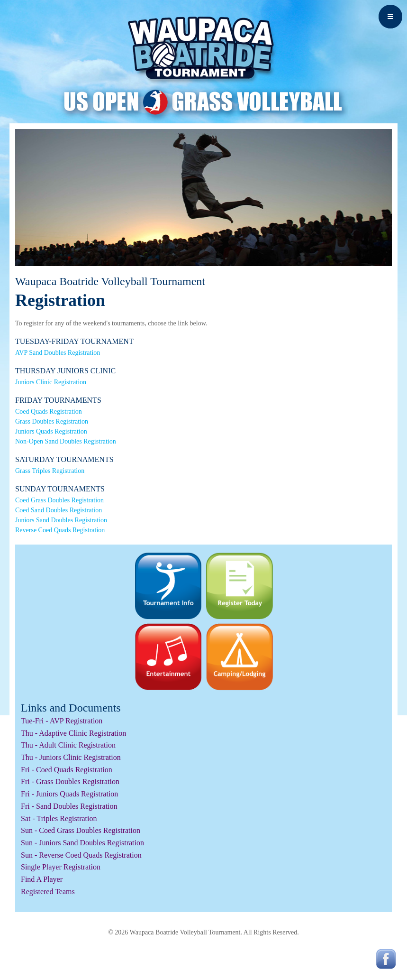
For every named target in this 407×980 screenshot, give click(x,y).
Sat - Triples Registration (59, 818)
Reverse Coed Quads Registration (60, 530)
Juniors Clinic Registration (51, 382)
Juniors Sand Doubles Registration (61, 520)
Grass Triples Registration (50, 471)
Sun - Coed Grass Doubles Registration (81, 830)
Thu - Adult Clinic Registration (68, 745)
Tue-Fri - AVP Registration (62, 721)
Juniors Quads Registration (51, 431)
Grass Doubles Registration (52, 421)
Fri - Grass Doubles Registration (70, 781)
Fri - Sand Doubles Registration (69, 806)
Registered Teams (48, 892)
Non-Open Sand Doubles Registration (66, 441)
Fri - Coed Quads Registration (67, 770)
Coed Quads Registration (49, 411)
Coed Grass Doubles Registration (59, 500)
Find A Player (42, 879)
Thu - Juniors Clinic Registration (71, 757)
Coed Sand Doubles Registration (59, 510)
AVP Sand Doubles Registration (58, 353)
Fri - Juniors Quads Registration (69, 794)
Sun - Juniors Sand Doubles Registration (82, 843)
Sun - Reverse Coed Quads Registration (81, 855)
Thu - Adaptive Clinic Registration (73, 733)
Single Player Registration (61, 867)
